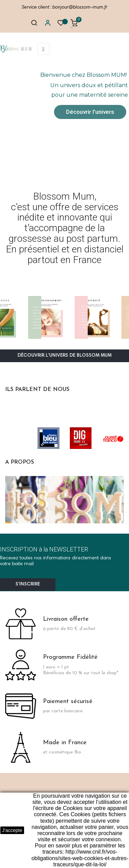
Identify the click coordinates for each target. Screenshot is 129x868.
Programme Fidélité (70, 657)
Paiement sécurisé (68, 701)
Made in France (65, 743)
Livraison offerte (66, 619)
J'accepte (12, 830)
